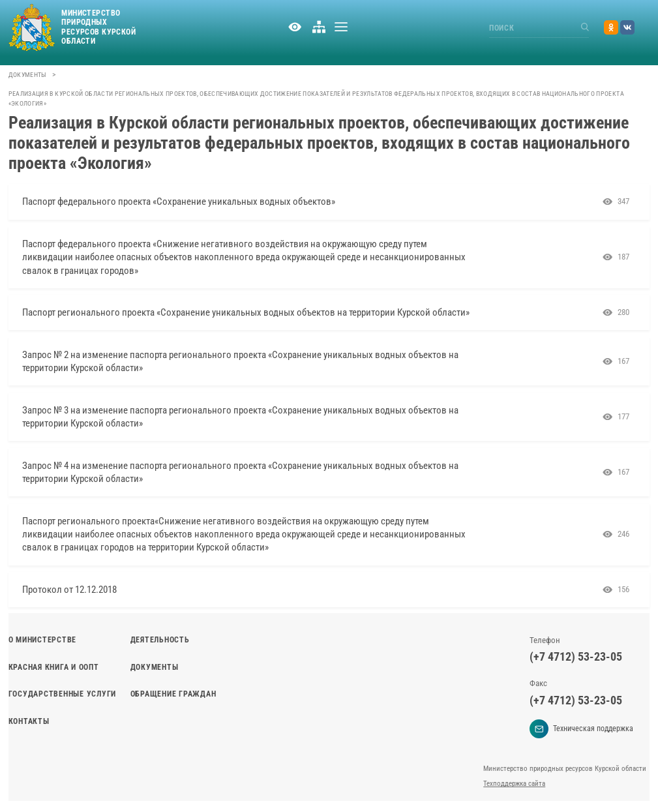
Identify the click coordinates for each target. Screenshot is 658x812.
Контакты (29, 721)
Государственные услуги (62, 694)
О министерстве (42, 640)
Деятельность (160, 640)
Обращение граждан (173, 694)
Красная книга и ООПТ (54, 667)
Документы (28, 75)
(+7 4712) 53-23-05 (576, 656)
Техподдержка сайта (514, 784)
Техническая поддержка (581, 729)
